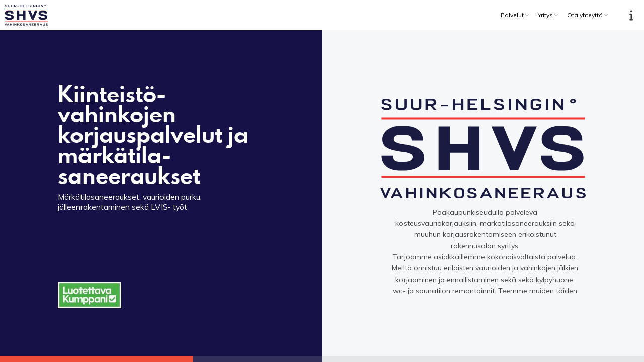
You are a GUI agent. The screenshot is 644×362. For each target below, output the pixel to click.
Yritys (545, 15)
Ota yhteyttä (585, 15)
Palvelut (512, 15)
